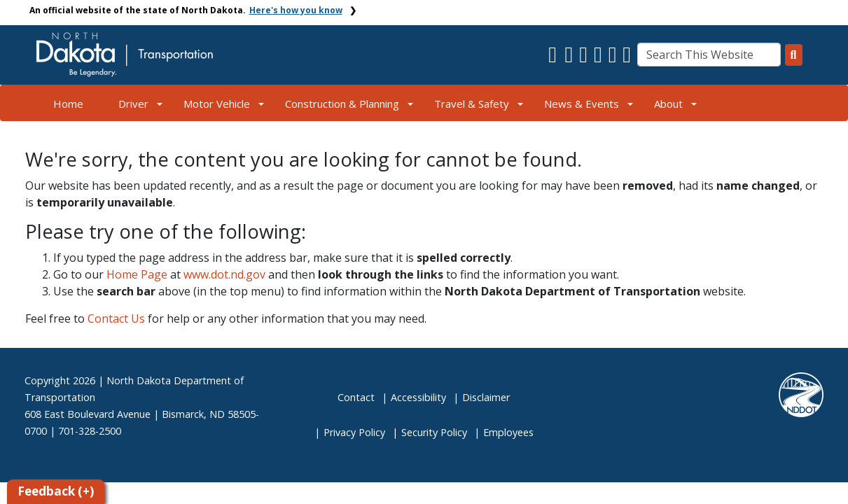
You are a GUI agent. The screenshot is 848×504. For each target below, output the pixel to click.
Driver (133, 104)
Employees (508, 432)
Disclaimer (486, 397)
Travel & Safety (472, 104)
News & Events (582, 104)
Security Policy (434, 432)
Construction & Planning (342, 104)
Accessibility (418, 397)
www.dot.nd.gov (224, 274)
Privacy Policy (354, 432)
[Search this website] (794, 55)
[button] (554, 58)
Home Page (137, 274)
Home (68, 104)
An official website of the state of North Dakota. (186, 10)
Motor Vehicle (217, 104)
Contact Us (116, 318)
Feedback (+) (56, 491)
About (668, 104)
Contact (356, 397)
